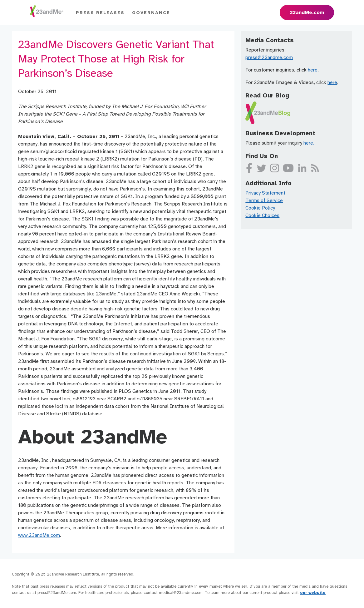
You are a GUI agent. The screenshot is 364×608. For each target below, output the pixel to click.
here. (309, 143)
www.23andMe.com (39, 535)
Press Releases (100, 13)
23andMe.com (307, 12)
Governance (151, 13)
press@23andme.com (269, 57)
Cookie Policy (260, 208)
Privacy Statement (265, 193)
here (313, 70)
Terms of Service (264, 200)
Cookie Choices (262, 215)
